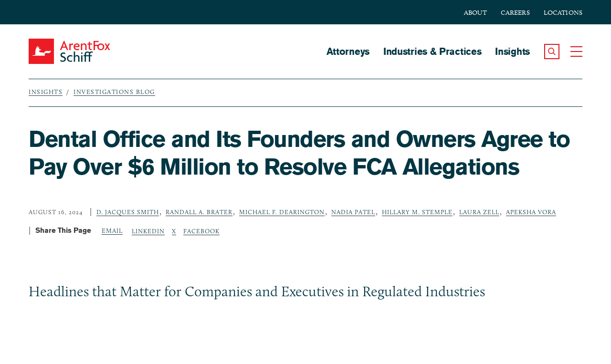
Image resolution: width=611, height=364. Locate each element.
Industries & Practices (432, 51)
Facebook (201, 231)
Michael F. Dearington (282, 212)
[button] (552, 52)
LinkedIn (148, 231)
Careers (515, 13)
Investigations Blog (114, 92)
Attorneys (348, 51)
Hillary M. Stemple (417, 212)
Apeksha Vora (531, 212)
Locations (563, 13)
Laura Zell (479, 212)
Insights (512, 51)
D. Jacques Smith (128, 212)
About (475, 13)
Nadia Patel (353, 212)
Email (112, 230)
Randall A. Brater (199, 212)
